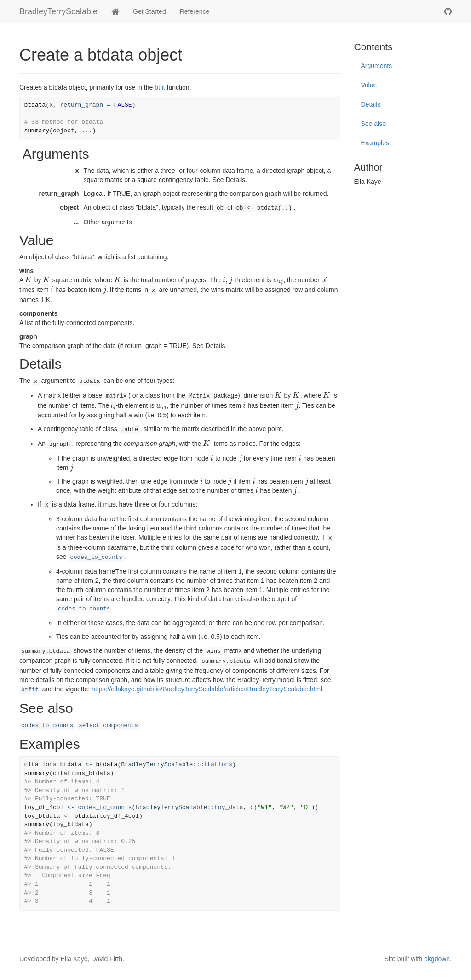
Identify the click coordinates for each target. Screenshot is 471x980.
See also (373, 124)
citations (216, 765)
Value (369, 85)
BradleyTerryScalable (58, 11)
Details (371, 104)
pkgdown (437, 959)
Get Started (149, 11)
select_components (108, 726)
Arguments (377, 66)
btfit (160, 87)
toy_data (229, 807)
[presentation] (29, 280)
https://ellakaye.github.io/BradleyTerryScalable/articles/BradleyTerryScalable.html (207, 689)
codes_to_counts (96, 558)
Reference (195, 11)
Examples (375, 143)
